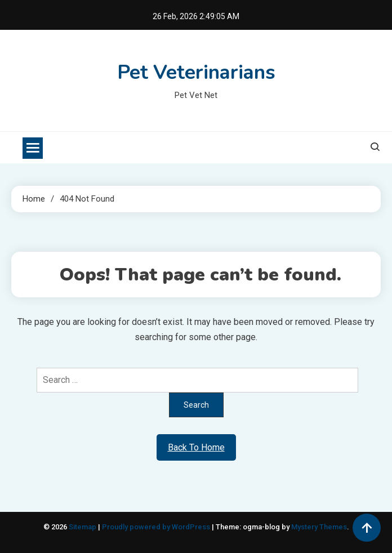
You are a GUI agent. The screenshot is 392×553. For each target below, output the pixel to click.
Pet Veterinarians (196, 72)
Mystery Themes (319, 527)
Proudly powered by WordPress (157, 527)
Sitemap (83, 527)
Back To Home (196, 447)
